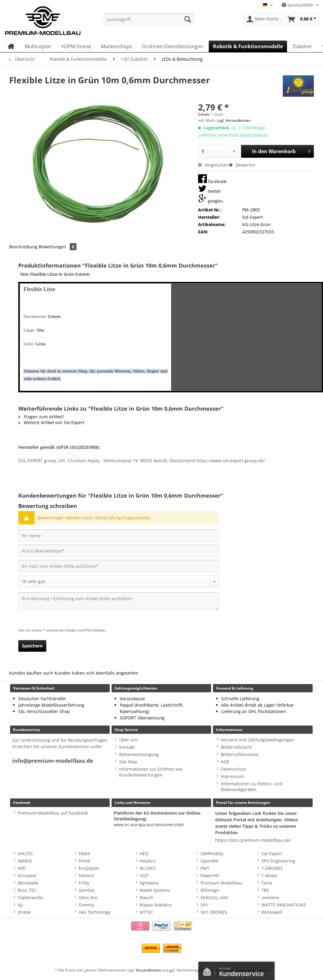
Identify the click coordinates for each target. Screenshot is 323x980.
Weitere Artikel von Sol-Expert (51, 422)
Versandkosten (148, 970)
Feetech (87, 876)
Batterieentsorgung (139, 754)
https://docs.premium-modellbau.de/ (253, 840)
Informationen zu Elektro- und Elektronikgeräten (251, 787)
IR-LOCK (148, 868)
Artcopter (27, 876)
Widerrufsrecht (236, 747)
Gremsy (86, 905)
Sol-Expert (272, 854)
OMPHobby (212, 854)
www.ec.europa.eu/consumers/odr (149, 825)
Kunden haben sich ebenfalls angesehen (96, 673)
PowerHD (210, 876)
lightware (149, 883)
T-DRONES (272, 868)
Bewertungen (58, 247)
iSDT (144, 876)
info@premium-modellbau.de (53, 761)
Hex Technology (95, 912)
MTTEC (147, 912)
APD (22, 868)
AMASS (25, 861)
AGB (225, 762)
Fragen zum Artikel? (41, 417)
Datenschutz (233, 769)
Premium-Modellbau (222, 883)
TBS (265, 890)
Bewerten (242, 165)
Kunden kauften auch (31, 673)
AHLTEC (25, 854)
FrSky (84, 883)
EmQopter (89, 868)
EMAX (84, 854)
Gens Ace (88, 897)
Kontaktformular (209, 970)
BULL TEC (27, 890)
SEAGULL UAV (214, 897)
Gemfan (87, 890)
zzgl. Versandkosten (234, 120)
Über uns (129, 740)
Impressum (232, 776)
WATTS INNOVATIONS (284, 905)
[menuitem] (149, 22)
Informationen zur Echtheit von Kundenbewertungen (151, 772)
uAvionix (270, 897)
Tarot (267, 883)
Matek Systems (155, 890)
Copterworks (30, 897)
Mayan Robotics (156, 905)
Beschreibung (23, 247)
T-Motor (270, 876)
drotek (24, 912)
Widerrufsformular (240, 754)
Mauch (147, 897)
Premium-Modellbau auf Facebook (53, 813)
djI (20, 905)
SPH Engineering (278, 861)
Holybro (147, 861)
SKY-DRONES (214, 912)
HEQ (144, 854)
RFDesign (210, 890)
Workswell (272, 912)
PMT (205, 868)
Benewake (28, 883)
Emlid (84, 861)
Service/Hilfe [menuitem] (298, 5)
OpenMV (209, 861)
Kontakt (127, 747)
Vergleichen (213, 165)
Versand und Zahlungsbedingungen (257, 740)
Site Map (128, 762)
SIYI (204, 905)
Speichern (32, 646)
